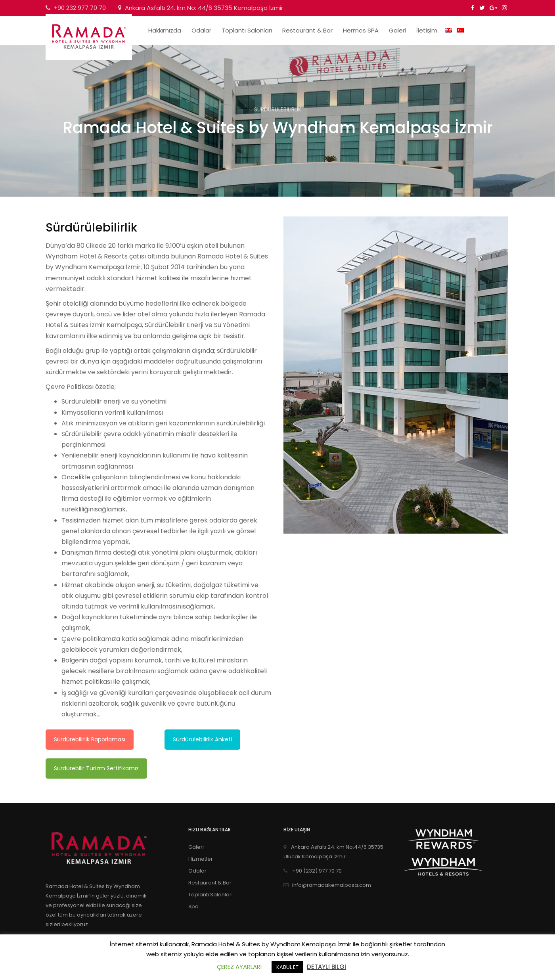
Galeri (397, 30)
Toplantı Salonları (247, 30)
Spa (193, 906)
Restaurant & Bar (307, 30)
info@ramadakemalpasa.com (327, 885)
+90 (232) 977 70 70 (313, 871)
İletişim (427, 30)
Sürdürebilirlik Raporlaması (90, 739)
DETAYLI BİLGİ (326, 967)
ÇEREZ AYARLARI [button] (239, 967)
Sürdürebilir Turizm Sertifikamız (96, 768)
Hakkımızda (165, 30)
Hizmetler (201, 859)
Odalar (201, 30)
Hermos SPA (361, 30)
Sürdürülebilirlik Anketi (202, 739)
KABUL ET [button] (287, 967)
